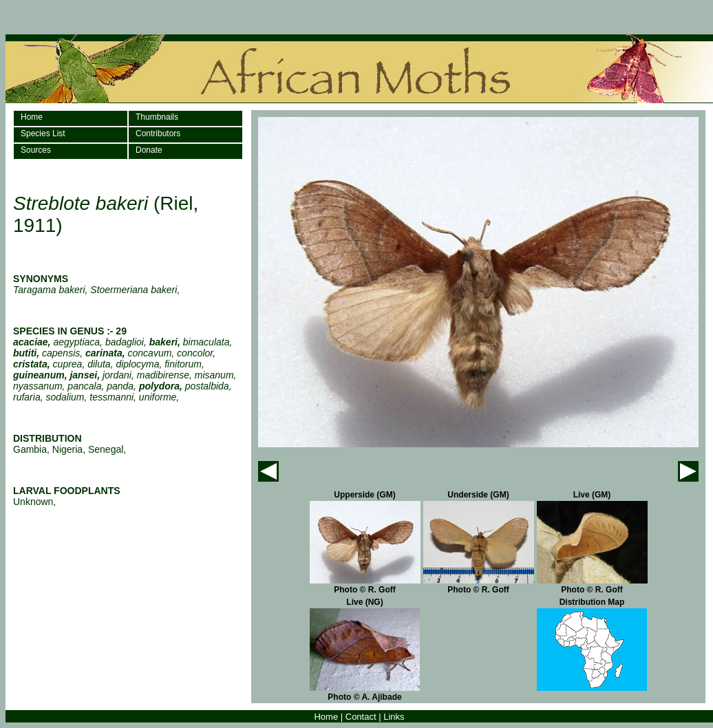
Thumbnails (157, 117)
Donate (149, 150)
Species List (43, 133)
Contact (361, 717)
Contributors (158, 133)
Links (394, 717)
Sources (36, 150)
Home (32, 117)
